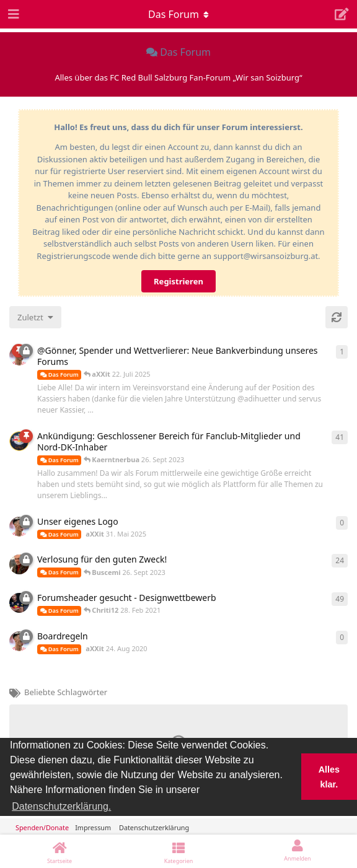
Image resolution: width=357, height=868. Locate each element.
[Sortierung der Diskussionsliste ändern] (35, 317)
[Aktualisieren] (337, 317)
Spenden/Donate (42, 827)
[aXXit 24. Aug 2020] (19, 641)
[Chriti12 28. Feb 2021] (19, 603)
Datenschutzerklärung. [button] (61, 806)
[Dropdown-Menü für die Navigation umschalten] (178, 14)
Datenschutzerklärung (154, 827)
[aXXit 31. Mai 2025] (19, 527)
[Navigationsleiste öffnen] (12, 14)
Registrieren (178, 281)
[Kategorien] (178, 851)
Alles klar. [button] (329, 777)
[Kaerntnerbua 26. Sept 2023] (19, 441)
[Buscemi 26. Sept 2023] (19, 564)
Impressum (93, 827)
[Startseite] (59, 851)
